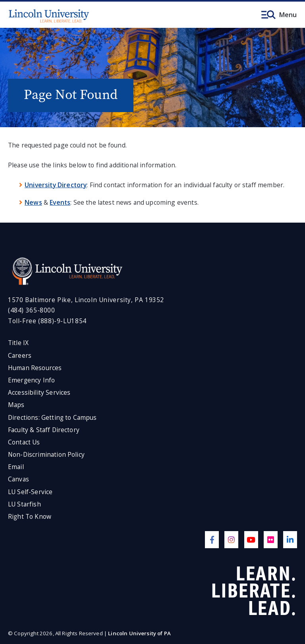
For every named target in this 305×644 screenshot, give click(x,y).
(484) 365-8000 (32, 310)
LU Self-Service (30, 492)
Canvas (18, 479)
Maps (16, 405)
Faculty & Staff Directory (44, 430)
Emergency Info (31, 380)
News (33, 202)
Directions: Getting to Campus (52, 418)
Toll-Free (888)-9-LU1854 (47, 321)
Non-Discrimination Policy (46, 455)
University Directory (56, 185)
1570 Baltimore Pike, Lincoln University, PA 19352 (86, 300)
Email (16, 467)
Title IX (18, 343)
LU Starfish (24, 504)
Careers (20, 356)
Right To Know (30, 517)
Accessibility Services (39, 393)
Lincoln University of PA (139, 633)
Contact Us (24, 442)
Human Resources (35, 368)
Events (60, 202)
